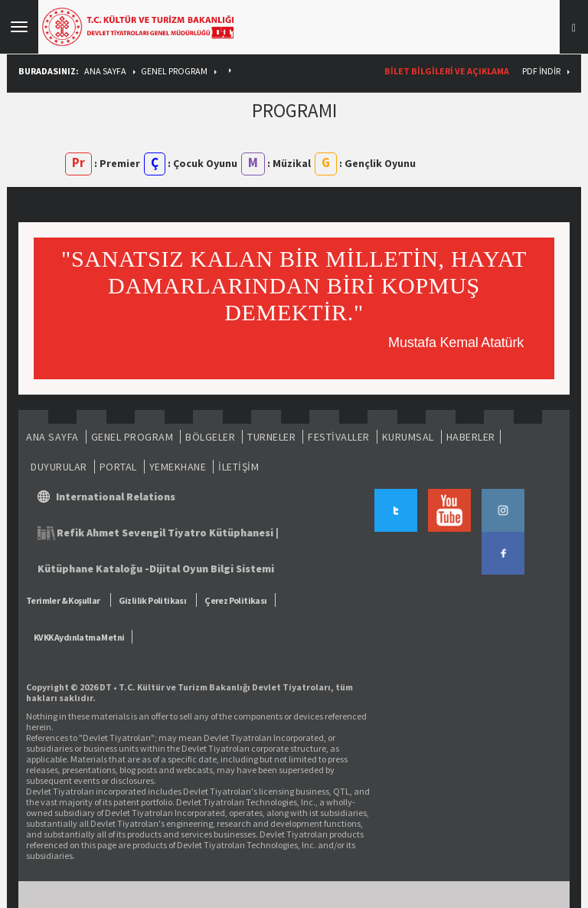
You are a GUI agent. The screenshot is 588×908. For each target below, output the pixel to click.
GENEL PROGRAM (174, 71)
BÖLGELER (210, 437)
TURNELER (271, 437)
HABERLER (471, 437)
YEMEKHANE (178, 467)
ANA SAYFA (105, 71)
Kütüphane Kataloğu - (93, 569)
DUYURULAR (59, 467)
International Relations (116, 497)
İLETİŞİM (238, 467)
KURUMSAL (408, 437)
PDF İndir (541, 71)
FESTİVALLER (339, 437)
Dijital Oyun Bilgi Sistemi (212, 569)
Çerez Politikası (235, 600)
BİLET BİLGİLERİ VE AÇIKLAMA (447, 71)
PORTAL (118, 467)
